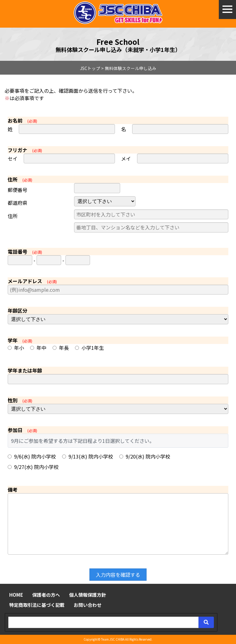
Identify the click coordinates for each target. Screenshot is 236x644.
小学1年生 (89, 348)
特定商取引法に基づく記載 (37, 605)
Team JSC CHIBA (113, 639)
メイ (126, 158)
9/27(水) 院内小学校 (33, 467)
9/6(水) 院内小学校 (32, 456)
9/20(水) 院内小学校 (145, 456)
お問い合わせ (88, 605)
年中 (38, 348)
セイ (13, 158)
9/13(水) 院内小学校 (88, 456)
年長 (61, 348)
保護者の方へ (46, 595)
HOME (16, 595)
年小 (16, 348)
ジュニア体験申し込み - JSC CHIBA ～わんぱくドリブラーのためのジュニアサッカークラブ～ (118, 13)
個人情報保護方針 (88, 595)
